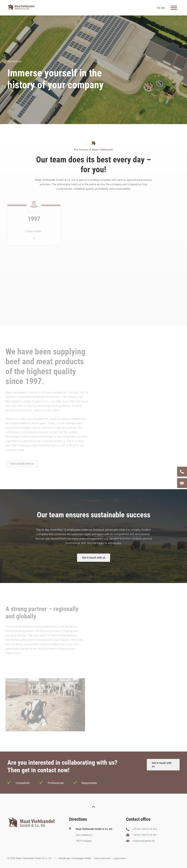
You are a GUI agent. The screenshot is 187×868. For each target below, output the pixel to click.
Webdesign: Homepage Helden (75, 858)
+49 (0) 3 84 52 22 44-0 (145, 829)
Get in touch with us (21, 464)
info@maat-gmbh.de (144, 841)
